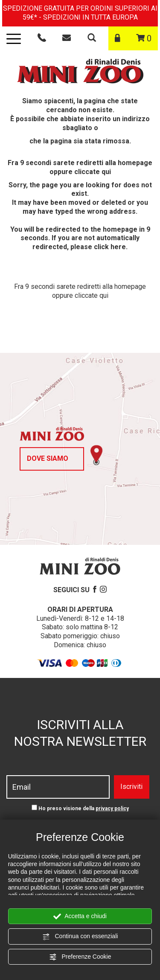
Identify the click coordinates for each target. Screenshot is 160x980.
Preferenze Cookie (80, 957)
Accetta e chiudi (80, 916)
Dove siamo (48, 458)
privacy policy (112, 808)
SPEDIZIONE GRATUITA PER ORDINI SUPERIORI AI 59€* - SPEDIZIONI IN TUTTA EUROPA (80, 13)
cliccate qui (93, 172)
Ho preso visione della (84, 808)
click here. (111, 247)
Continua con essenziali (80, 936)
